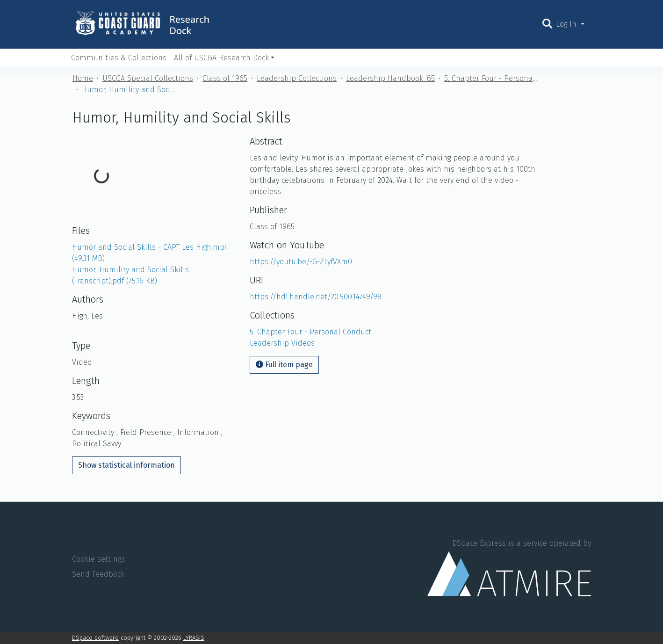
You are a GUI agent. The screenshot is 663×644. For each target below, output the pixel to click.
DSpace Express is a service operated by (509, 567)
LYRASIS (194, 638)
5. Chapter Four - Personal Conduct (491, 78)
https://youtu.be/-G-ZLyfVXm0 (301, 262)
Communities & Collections (119, 58)
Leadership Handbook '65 (390, 78)
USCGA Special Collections (148, 78)
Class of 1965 (225, 78)
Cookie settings (98, 559)
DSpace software (95, 638)
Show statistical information (126, 465)
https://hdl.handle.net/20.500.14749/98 (316, 297)
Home (83, 78)
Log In (567, 24)
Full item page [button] (284, 365)
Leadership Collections (297, 78)
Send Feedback (98, 574)
